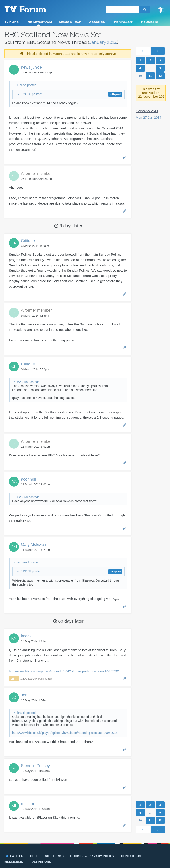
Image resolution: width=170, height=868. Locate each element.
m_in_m (28, 804)
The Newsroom (39, 22)
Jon (24, 695)
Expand (117, 94)
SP (14, 768)
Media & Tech (70, 22)
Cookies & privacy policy (92, 856)
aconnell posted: (29, 562)
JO (14, 697)
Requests (150, 22)
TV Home (12, 22)
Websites (97, 22)
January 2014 (103, 42)
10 (140, 76)
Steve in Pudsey (35, 766)
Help (34, 856)
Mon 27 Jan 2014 (149, 117)
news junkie (31, 67)
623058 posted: (31, 94)
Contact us (131, 856)
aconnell (28, 479)
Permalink (125, 157)
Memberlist (15, 862)
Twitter (14, 856)
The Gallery (123, 22)
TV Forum (32, 9)
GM (14, 547)
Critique (28, 241)
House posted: (27, 85)
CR (14, 243)
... (150, 68)
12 (160, 76)
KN (14, 638)
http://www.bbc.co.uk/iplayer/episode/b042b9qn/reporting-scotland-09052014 (65, 671)
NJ (14, 70)
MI (14, 806)
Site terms (54, 856)
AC (14, 482)
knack (26, 636)
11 (150, 76)
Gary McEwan (34, 545)
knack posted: (27, 713)
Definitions (42, 862)
